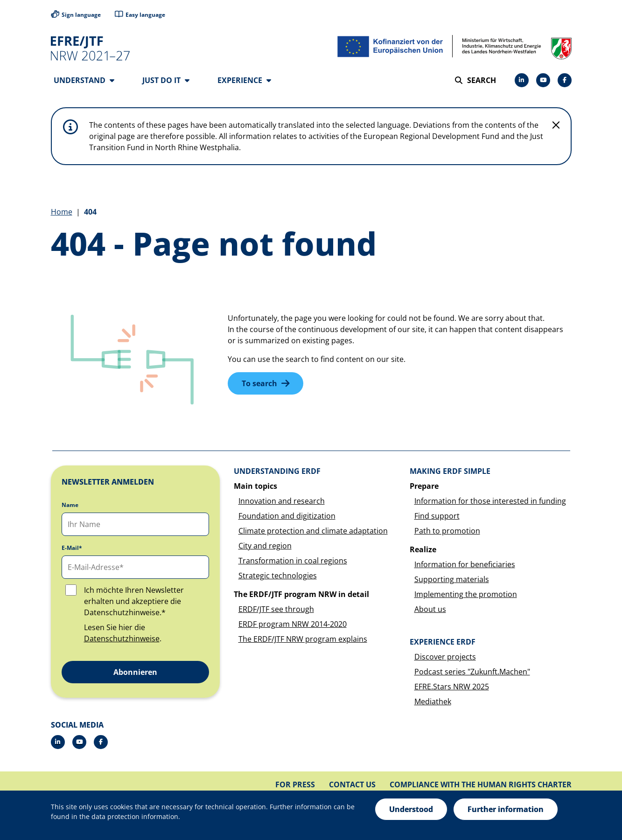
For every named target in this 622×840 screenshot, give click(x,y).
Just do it (166, 80)
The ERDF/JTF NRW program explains (303, 639)
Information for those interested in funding (490, 501)
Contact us (352, 785)
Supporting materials (452, 580)
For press (295, 785)
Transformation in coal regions (293, 561)
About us (430, 610)
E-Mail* (72, 548)
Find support (437, 516)
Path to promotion (447, 531)
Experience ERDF (443, 642)
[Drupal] (543, 80)
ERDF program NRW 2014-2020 (293, 625)
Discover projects (445, 657)
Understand (84, 80)
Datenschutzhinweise (122, 639)
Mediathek (433, 702)
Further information (506, 809)
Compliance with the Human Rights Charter (481, 785)
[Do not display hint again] (556, 125)
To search (259, 384)
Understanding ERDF (277, 472)
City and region (265, 546)
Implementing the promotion (466, 595)
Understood (411, 809)
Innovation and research (282, 501)
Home (62, 212)
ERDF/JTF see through (276, 610)
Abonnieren (135, 673)
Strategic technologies (278, 576)
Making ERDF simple (450, 472)
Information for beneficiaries (465, 565)
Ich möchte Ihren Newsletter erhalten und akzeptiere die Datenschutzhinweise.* (134, 602)
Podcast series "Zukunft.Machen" (472, 672)
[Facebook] (565, 80)
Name (70, 506)
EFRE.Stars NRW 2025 (452, 687)
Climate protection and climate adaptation (313, 531)
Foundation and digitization (287, 516)
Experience (244, 80)
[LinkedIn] (522, 80)
